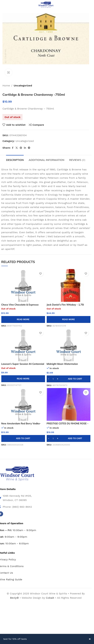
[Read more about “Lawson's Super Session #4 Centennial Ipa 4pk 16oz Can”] (23, 379)
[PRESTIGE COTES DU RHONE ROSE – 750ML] (69, 404)
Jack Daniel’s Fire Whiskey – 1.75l (65, 305)
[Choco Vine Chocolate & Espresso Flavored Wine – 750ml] (23, 285)
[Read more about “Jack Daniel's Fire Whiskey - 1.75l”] (69, 319)
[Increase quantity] (58, 379)
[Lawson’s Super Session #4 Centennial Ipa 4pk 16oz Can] (23, 345)
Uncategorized (23, 86)
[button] (69, 379)
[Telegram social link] (29, 148)
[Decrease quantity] (49, 379)
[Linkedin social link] (25, 148)
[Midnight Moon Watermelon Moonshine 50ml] (69, 345)
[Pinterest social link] (21, 148)
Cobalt (50, 598)
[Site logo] (46, 5)
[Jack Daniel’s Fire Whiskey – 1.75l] (69, 285)
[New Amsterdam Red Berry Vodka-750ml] (23, 404)
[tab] (15, 160)
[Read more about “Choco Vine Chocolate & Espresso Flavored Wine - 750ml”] (23, 319)
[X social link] (17, 148)
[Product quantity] (53, 379)
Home (6, 86)
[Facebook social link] (13, 148)
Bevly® (14, 598)
